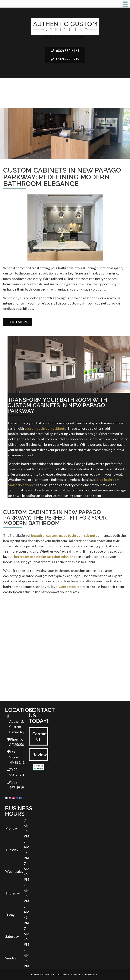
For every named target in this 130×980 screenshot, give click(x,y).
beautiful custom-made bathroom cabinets (64, 535)
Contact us (67, 587)
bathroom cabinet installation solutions (45, 557)
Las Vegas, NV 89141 (16, 757)
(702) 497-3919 (65, 59)
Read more (18, 322)
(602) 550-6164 (65, 51)
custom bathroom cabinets (45, 428)
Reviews (40, 755)
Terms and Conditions (86, 974)
